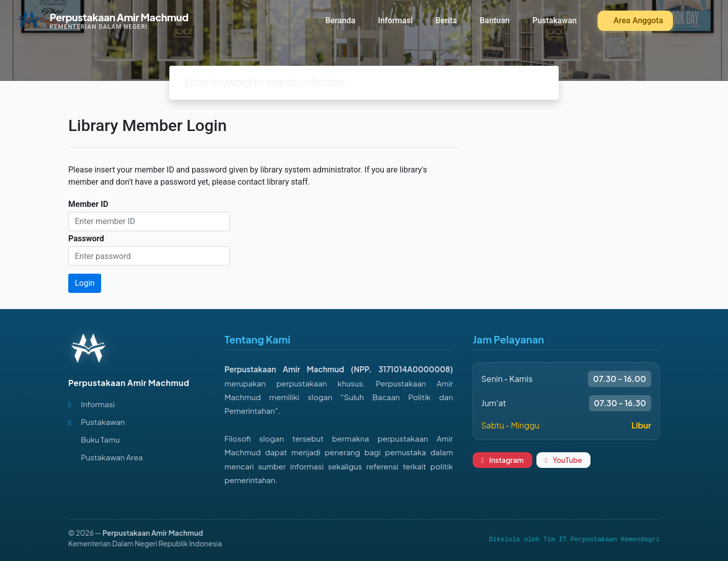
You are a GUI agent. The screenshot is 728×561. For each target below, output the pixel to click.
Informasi (396, 20)
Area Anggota (637, 20)
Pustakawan (555, 20)
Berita (446, 20)
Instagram (503, 460)
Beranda (340, 20)
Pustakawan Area (112, 457)
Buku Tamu (100, 439)
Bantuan (495, 20)
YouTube (564, 460)
